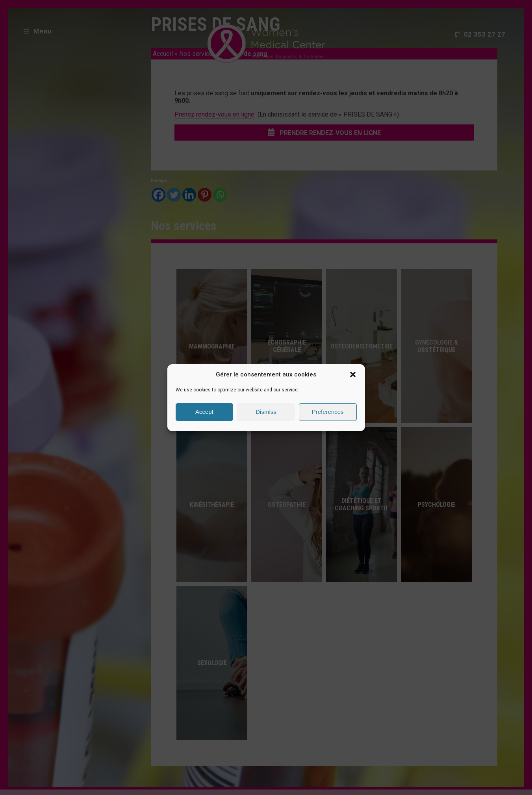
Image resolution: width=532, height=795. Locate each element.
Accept (204, 412)
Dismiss (266, 412)
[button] (353, 374)
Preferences (328, 412)
